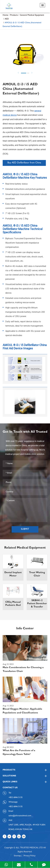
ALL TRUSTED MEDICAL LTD (29, 848)
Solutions (25, 776)
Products (14, 15)
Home (5, 15)
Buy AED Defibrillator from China (24, 163)
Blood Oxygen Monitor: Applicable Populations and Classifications (22, 711)
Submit (25, 529)
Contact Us (10, 788)
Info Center (25, 629)
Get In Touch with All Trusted (25, 432)
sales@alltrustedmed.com (20, 816)
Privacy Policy (30, 856)
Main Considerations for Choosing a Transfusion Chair (23, 670)
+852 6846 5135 (16, 807)
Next (32, 73)
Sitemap (17, 856)
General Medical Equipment (32, 15)
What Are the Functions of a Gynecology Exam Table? (19, 753)
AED (7, 19)
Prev (18, 73)
